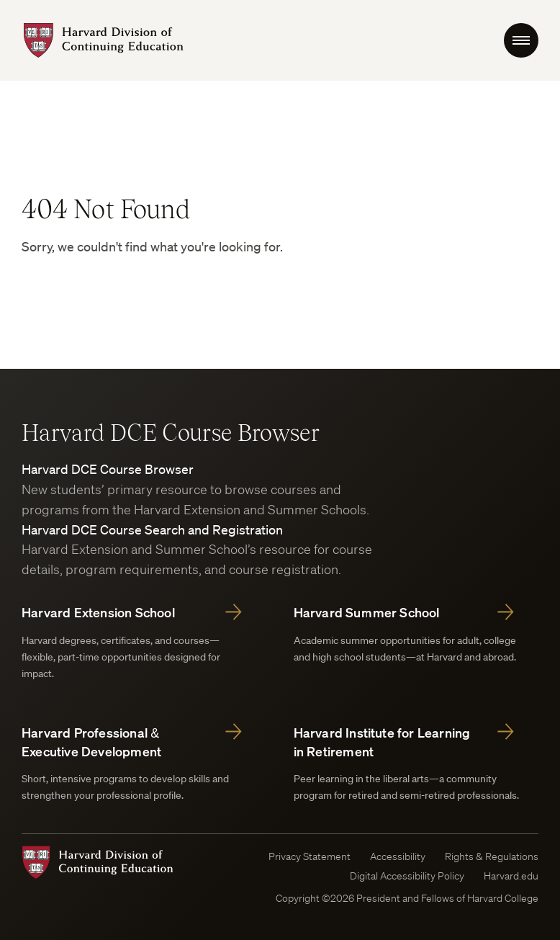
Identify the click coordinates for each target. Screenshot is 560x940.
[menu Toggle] (521, 40)
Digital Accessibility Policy (407, 876)
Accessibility (398, 856)
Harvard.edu (511, 876)
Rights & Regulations (492, 856)
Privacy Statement (310, 856)
